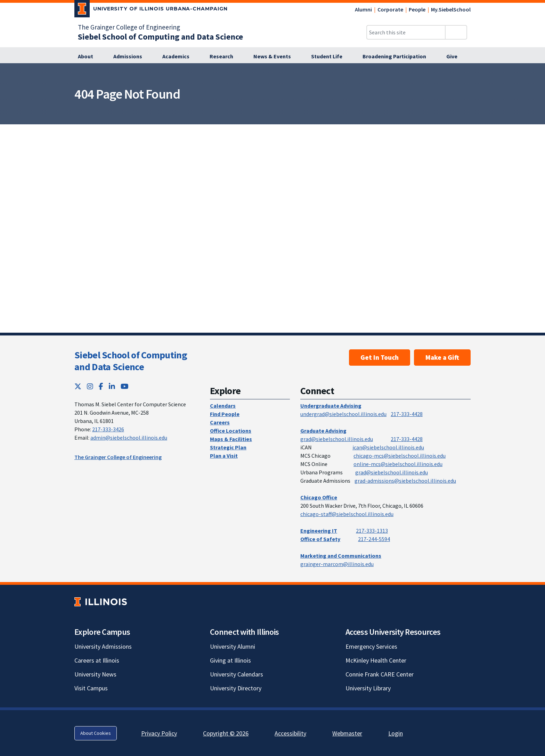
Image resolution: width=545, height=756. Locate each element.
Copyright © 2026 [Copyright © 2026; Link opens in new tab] (226, 733)
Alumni (363, 9)
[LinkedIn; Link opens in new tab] (112, 386)
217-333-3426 (108, 429)
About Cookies (96, 733)
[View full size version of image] (535, 70)
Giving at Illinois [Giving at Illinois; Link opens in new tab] (230, 660)
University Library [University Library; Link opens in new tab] (368, 688)
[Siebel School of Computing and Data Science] (160, 37)
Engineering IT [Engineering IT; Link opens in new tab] (319, 531)
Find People (225, 414)
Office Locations (231, 431)
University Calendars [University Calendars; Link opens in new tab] (237, 674)
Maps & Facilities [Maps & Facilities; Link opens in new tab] (231, 439)
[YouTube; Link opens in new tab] (125, 386)
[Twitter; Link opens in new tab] (78, 386)
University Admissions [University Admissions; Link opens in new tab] (103, 646)
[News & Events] (276, 57)
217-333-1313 (372, 531)
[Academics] (180, 57)
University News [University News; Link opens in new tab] (95, 674)
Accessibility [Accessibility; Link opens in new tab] (290, 733)
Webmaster (347, 733)
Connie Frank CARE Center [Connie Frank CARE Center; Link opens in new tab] (380, 674)
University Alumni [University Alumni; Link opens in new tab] (233, 646)
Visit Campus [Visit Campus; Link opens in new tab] (91, 688)
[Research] (225, 57)
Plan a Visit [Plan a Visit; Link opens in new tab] (224, 456)
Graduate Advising (323, 431)
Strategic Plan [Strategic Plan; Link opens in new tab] (228, 447)
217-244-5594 (374, 539)
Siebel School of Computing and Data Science (131, 361)
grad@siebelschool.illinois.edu (337, 439)
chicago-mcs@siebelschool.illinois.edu (400, 456)
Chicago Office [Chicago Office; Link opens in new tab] (319, 497)
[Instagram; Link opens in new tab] (90, 386)
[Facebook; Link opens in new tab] (101, 386)
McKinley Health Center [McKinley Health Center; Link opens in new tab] (376, 660)
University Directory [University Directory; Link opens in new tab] (236, 688)
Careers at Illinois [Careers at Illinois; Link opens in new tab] (97, 660)
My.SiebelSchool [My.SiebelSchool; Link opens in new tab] (451, 9)
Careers (220, 422)
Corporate (390, 9)
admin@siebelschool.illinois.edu (129, 438)
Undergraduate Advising (331, 406)
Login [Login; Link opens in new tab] (396, 733)
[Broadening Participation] (398, 57)
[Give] (456, 57)
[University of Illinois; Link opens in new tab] (101, 602)
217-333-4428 (407, 414)
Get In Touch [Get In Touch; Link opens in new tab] (380, 357)
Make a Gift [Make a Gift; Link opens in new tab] (442, 357)
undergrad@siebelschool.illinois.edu (343, 414)
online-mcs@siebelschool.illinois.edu (398, 464)
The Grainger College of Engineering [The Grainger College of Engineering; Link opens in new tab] (129, 27)
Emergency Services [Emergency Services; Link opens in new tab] (371, 646)
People (417, 9)
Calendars (223, 406)
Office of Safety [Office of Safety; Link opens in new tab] (320, 539)
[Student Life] (331, 57)
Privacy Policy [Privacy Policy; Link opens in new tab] (159, 733)
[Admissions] (132, 57)
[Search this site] (406, 32)
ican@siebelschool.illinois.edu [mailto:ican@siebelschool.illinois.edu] (388, 447)
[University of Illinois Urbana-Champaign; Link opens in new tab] (151, 10)
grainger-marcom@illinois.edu (337, 564)
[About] (89, 57)
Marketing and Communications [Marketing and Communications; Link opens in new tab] (341, 556)
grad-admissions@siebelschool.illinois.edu (405, 481)
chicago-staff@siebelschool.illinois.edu (347, 514)
